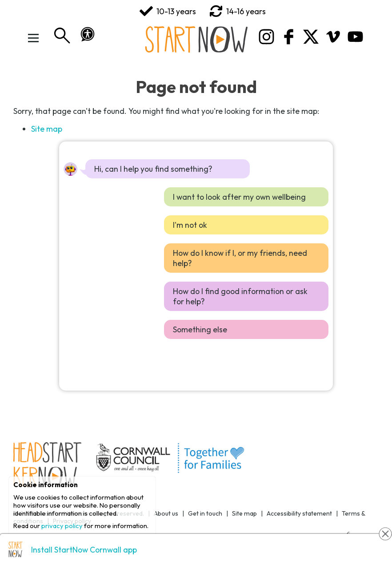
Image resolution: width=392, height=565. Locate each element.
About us (166, 513)
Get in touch (205, 513)
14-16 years (238, 11)
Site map (47, 129)
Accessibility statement (299, 513)
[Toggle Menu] (33, 38)
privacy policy (62, 526)
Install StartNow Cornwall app (84, 550)
